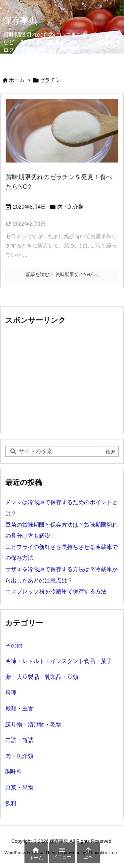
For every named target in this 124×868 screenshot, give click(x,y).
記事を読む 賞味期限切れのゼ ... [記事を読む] (62, 274)
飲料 (11, 803)
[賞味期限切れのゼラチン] (62, 131)
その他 (14, 646)
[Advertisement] (61, 379)
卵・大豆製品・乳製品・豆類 (42, 677)
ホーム (17, 80)
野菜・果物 (19, 788)
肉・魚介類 (70, 207)
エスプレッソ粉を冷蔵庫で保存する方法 (56, 592)
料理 (11, 693)
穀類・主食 (19, 709)
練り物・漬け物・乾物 (33, 725)
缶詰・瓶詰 (19, 740)
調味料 (14, 772)
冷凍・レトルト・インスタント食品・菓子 (59, 661)
